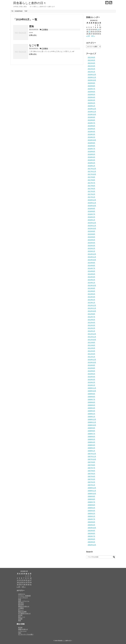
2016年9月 (91, 209)
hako (20, 633)
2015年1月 (91, 251)
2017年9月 (91, 177)
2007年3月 (91, 479)
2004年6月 (91, 522)
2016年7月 (91, 214)
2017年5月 (91, 189)
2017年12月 (92, 169)
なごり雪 (34, 45)
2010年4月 (91, 377)
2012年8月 (91, 314)
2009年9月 (91, 394)
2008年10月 (92, 425)
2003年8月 (91, 533)
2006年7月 (91, 502)
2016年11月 (92, 203)
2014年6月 (91, 271)
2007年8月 (91, 465)
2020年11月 (92, 77)
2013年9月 (91, 288)
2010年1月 (91, 385)
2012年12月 (92, 305)
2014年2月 (91, 280)
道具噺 (20, 619)
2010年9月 (91, 365)
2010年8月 (91, 368)
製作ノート (22, 617)
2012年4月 (91, 323)
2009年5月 (91, 405)
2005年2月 (91, 514)
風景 (20, 621)
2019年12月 (92, 109)
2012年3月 (91, 325)
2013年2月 (91, 300)
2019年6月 (91, 126)
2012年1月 (91, 331)
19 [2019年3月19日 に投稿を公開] (89, 32)
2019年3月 (91, 134)
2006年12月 (92, 488)
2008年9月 (91, 428)
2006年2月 (91, 508)
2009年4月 (91, 408)
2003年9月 (91, 531)
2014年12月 (92, 254)
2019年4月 (91, 132)
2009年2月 (91, 414)
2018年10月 (92, 140)
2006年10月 (92, 494)
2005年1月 (91, 516)
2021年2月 (91, 69)
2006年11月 (92, 491)
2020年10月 (92, 80)
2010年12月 (92, 360)
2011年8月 (91, 342)
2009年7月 (91, 400)
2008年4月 (91, 442)
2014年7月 (91, 268)
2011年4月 (91, 351)
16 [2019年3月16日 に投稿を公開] (98, 30)
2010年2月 (91, 382)
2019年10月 (92, 114)
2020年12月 (92, 75)
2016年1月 (91, 220)
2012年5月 (91, 320)
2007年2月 (91, 482)
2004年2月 (91, 525)
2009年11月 (92, 388)
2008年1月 (91, 451)
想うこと (21, 610)
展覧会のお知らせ (24, 606)
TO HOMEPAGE (17, 11)
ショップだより (23, 598)
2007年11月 (92, 457)
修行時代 (21, 603)
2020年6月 (91, 92)
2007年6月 (91, 471)
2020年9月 (91, 83)
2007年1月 (91, 485)
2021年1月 (91, 72)
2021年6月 (91, 57)
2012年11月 (92, 308)
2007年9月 (91, 462)
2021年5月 (91, 60)
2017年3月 (91, 191)
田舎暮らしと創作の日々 (30, 3)
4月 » (93, 36)
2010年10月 (92, 362)
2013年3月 (91, 297)
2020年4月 (91, 97)
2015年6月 (91, 237)
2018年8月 (91, 146)
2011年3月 (91, 354)
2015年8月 (91, 234)
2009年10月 (92, 391)
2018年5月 (91, 154)
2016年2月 (91, 217)
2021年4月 (91, 63)
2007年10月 (92, 459)
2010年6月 (91, 371)
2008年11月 (92, 422)
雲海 (31, 26)
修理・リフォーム (24, 601)
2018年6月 (91, 152)
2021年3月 (91, 66)
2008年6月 (91, 437)
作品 (20, 599)
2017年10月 (92, 174)
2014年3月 (91, 277)
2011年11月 (92, 337)
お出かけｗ (22, 594)
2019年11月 (92, 112)
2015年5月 (91, 240)
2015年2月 (91, 248)
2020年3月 (91, 100)
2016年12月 (92, 200)
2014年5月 (91, 274)
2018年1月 (91, 166)
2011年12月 (92, 334)
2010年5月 (91, 374)
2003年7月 (91, 536)
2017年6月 (91, 186)
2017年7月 (91, 183)
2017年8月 (91, 180)
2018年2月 (91, 163)
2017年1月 (91, 197)
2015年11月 (92, 226)
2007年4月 (91, 476)
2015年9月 (91, 231)
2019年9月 (91, 117)
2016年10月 (92, 206)
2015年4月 (91, 243)
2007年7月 (91, 468)
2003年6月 (91, 539)
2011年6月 (91, 345)
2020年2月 (91, 103)
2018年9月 (91, 143)
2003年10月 (92, 528)
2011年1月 (91, 357)
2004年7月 (91, 519)
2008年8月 (91, 431)
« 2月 (88, 36)
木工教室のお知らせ (24, 613)
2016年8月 (91, 211)
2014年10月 (92, 260)
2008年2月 (91, 448)
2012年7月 (91, 317)
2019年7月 (91, 123)
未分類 (20, 615)
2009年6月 (91, 402)
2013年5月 (91, 294)
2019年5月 (91, 129)
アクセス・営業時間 (24, 596)
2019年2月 (91, 137)
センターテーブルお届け (26, 634)
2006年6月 (91, 505)
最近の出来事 (22, 612)
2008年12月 (92, 419)
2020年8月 (91, 86)
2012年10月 (92, 311)
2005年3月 (91, 511)
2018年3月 (91, 160)
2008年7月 (91, 434)
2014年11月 (92, 257)
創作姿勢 (21, 605)
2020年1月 (91, 106)
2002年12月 (92, 545)
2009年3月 (91, 411)
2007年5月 (91, 474)
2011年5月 (91, 348)
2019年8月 (91, 120)
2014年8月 (91, 266)
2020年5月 (91, 95)
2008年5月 (91, 439)
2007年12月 (92, 454)
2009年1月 (91, 417)
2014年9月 (91, 263)
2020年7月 (91, 89)
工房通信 (45, 30)
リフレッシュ (22, 631)
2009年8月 (91, 397)
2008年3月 (91, 445)
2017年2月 (91, 194)
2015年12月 (92, 223)
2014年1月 (91, 283)
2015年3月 (91, 246)
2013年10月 (92, 285)
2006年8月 (91, 499)
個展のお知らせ (23, 629)
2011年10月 (92, 340)
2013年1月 (91, 303)
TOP (26, 11)
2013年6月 (91, 291)
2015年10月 (92, 228)
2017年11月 (92, 171)
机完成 (20, 627)
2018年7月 (91, 149)
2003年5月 (91, 542)
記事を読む (33, 35)
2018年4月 (91, 157)
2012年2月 (91, 328)
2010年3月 (91, 380)
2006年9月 (91, 496)
